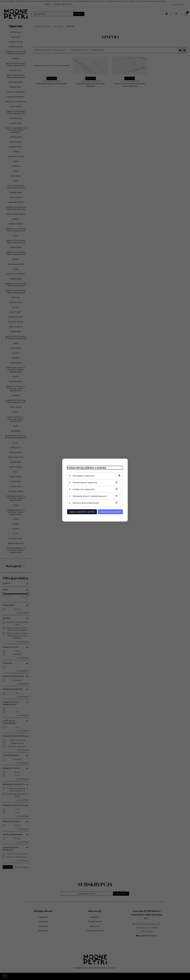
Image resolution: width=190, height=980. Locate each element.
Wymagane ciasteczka (83, 476)
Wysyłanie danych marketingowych (90, 496)
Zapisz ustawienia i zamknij (82, 512)
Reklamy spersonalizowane (86, 503)
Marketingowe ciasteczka (85, 482)
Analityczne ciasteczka (83, 489)
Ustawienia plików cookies (87, 468)
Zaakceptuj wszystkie (110, 512)
